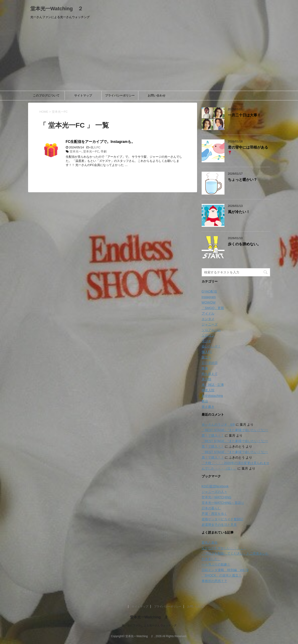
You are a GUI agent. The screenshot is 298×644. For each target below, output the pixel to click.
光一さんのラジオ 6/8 (218, 425)
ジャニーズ (210, 324)
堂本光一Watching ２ (57, 9)
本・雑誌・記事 (213, 385)
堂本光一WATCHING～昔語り (223, 503)
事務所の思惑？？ (214, 581)
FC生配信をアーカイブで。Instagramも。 (100, 142)
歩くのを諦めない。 (244, 244)
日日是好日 (210, 363)
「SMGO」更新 (213, 308)
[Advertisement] (149, 56)
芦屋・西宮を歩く (214, 514)
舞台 (205, 401)
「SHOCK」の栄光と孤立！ (222, 575)
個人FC (95, 147)
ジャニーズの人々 (214, 492)
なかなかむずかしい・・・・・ (224, 548)
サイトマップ (83, 95)
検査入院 (208, 390)
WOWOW (209, 302)
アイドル (208, 313)
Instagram (209, 297)
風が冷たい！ (239, 212)
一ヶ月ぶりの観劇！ (216, 564)
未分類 (206, 379)
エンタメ (208, 319)
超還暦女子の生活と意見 (219, 525)
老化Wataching (212, 396)
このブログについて (46, 95)
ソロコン (208, 335)
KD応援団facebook (215, 486)
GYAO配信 (209, 291)
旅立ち (206, 357)
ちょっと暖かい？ (243, 180)
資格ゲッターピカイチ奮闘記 (222, 519)
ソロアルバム (211, 330)
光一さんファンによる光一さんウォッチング (149, 625)
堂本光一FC (91, 151)
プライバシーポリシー (120, 95)
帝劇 (104, 151)
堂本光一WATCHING (217, 497)
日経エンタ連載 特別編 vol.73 (225, 570)
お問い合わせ (157, 95)
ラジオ (206, 341)
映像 (205, 368)
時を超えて (210, 374)
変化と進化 (210, 542)
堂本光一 (76, 151)
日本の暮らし (211, 508)
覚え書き (208, 407)
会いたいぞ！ (211, 346)
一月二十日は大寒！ (244, 115)
